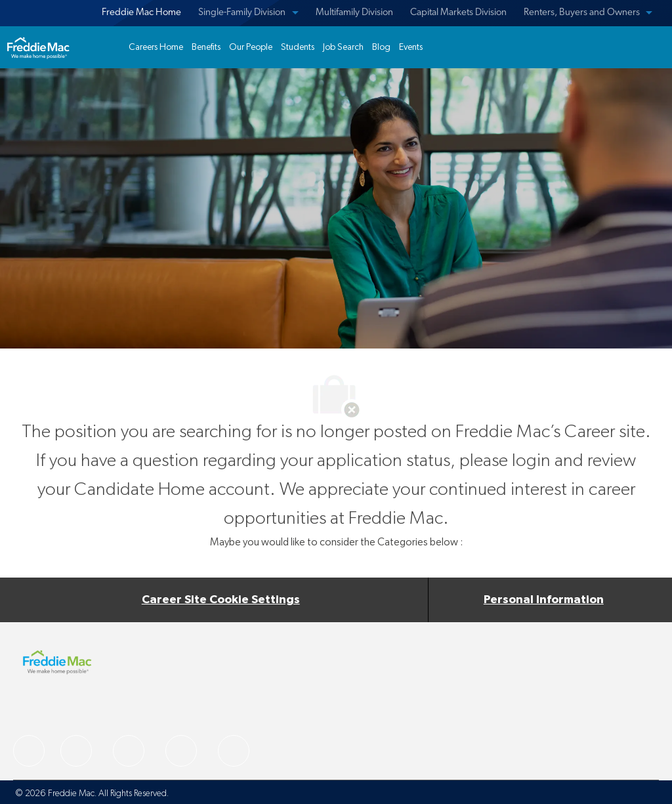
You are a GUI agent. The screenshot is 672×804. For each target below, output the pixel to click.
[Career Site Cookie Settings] (221, 600)
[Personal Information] (544, 600)
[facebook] (29, 751)
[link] (38, 48)
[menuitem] (139, 13)
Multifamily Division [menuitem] (354, 13)
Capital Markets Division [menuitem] (458, 13)
